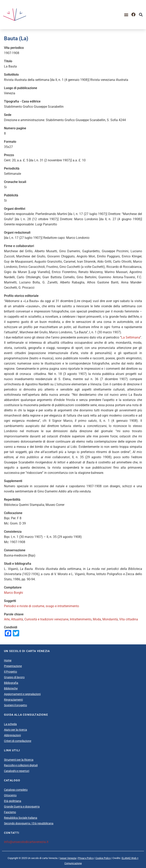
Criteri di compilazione (18, 741)
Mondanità (110, 619)
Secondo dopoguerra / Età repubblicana (29, 823)
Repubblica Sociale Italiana (21, 818)
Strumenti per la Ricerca (19, 760)
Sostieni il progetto (15, 705)
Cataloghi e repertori (17, 771)
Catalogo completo (16, 790)
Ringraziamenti (13, 700)
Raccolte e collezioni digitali (21, 765)
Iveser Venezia (68, 858)
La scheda (10, 724)
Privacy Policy (86, 858)
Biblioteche (11, 688)
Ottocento (10, 795)
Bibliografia (11, 683)
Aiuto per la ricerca (15, 730)
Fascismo (10, 812)
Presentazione (13, 666)
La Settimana (131, 337)
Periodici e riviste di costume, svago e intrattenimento (41, 606)
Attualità (17, 619)
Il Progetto (10, 672)
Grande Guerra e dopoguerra (22, 807)
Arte (7, 619)
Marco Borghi (13, 593)
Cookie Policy (103, 858)
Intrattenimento (81, 619)
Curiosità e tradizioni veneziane (46, 619)
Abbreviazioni (12, 735)
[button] (126, 15)
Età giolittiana (13, 801)
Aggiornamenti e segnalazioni (22, 694)
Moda (97, 619)
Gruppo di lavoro (14, 677)
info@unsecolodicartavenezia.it (26, 842)
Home (8, 660)
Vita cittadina (129, 619)
